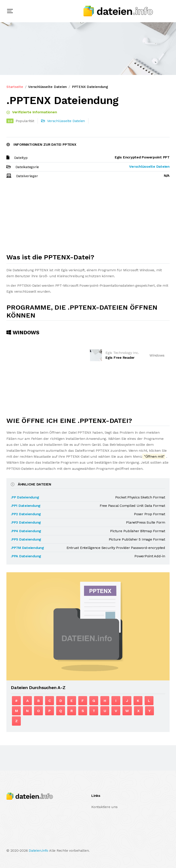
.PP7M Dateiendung (27, 548)
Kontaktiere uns (104, 807)
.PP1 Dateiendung (26, 506)
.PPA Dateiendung (26, 556)
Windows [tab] (23, 333)
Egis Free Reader (120, 358)
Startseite (15, 87)
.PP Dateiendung (25, 497)
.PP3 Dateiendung (26, 522)
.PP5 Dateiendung (26, 539)
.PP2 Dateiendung (26, 514)
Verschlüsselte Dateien (47, 87)
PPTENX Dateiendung (90, 87)
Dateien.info (38, 850)
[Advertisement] (88, 218)
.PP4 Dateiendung (26, 531)
